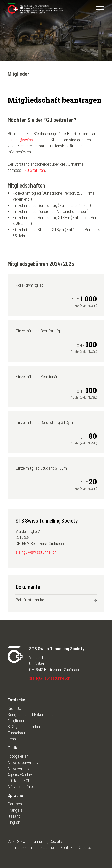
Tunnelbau (16, 733)
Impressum (22, 847)
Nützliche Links (21, 786)
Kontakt (67, 847)
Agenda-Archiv (20, 774)
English (14, 822)
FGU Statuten (34, 170)
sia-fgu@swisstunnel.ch (28, 139)
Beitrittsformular (30, 600)
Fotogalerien (18, 756)
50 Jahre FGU (19, 780)
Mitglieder (16, 720)
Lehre (12, 739)
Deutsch (15, 804)
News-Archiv (18, 768)
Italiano (14, 816)
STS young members (25, 726)
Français (15, 810)
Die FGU (14, 708)
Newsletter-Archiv (23, 762)
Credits (85, 847)
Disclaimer (46, 847)
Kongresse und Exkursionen (31, 714)
